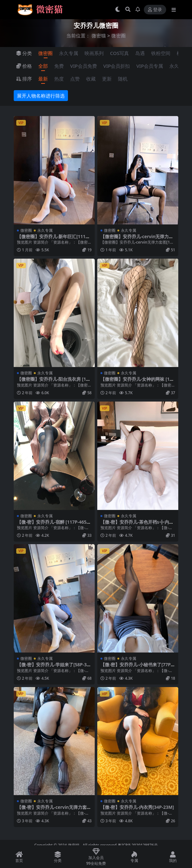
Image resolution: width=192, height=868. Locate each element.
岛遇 (140, 53)
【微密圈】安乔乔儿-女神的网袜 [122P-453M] (138, 382)
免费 (59, 66)
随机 (123, 79)
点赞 (75, 79)
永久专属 (69, 53)
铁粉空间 (161, 53)
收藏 (91, 79)
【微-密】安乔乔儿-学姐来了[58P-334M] (53, 667)
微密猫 (99, 35)
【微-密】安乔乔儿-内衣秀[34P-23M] (137, 807)
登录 (155, 10)
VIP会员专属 (150, 66)
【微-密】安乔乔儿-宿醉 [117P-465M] (52, 525)
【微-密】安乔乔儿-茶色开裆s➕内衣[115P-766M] (137, 525)
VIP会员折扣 (117, 66)
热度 (59, 79)
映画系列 (94, 53)
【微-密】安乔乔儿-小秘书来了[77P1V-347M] (137, 667)
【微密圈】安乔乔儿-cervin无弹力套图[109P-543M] (137, 239)
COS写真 (119, 53)
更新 (107, 79)
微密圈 (45, 53)
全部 (43, 66)
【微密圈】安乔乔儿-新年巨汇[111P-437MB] (53, 239)
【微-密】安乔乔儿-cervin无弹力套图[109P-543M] (54, 810)
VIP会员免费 (84, 66)
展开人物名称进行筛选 (41, 96)
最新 (43, 79)
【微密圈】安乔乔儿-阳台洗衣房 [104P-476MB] (54, 382)
